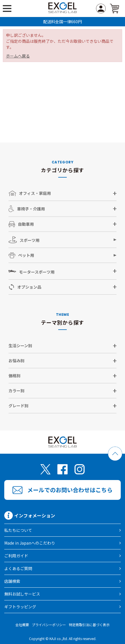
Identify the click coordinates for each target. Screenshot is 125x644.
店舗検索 (12, 581)
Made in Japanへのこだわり (30, 543)
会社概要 (22, 625)
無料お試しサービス (22, 594)
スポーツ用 (24, 240)
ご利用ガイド (16, 556)
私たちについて (18, 530)
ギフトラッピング (20, 607)
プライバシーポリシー (49, 625)
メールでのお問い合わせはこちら (70, 490)
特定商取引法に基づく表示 (89, 625)
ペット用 (21, 255)
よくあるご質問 (18, 568)
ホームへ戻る (18, 56)
